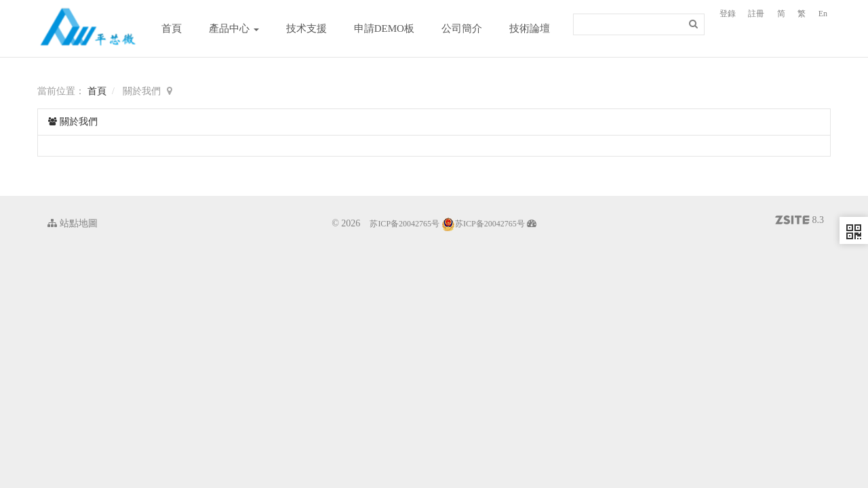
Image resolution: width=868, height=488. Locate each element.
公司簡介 (462, 28)
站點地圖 (73, 223)
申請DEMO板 (384, 28)
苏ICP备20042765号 (405, 224)
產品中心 (234, 28)
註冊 (756, 14)
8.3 (800, 221)
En (823, 14)
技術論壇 (530, 28)
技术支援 (307, 28)
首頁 (172, 28)
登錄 (728, 14)
